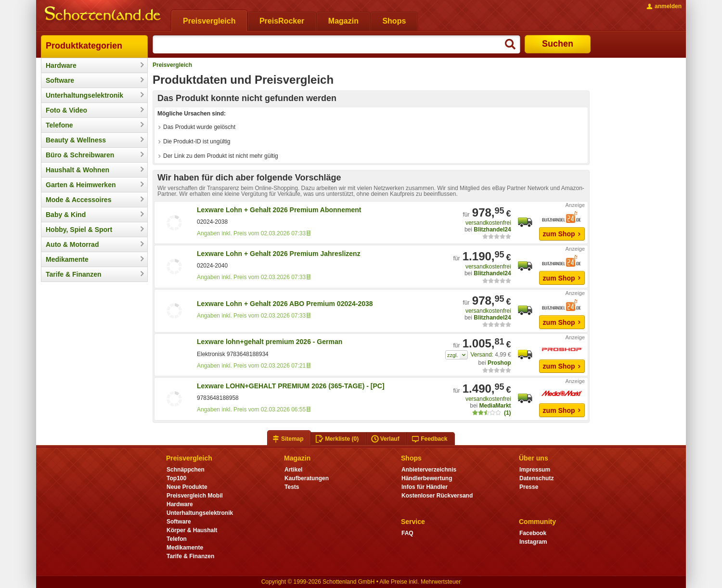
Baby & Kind (66, 215)
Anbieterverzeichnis (429, 470)
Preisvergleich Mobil (195, 496)
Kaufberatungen (307, 478)
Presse (529, 487)
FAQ (407, 533)
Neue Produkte (187, 487)
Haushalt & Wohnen (77, 170)
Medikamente (67, 259)
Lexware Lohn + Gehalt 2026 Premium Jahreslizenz (279, 254)
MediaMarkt (495, 406)
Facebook (533, 533)
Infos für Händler (425, 487)
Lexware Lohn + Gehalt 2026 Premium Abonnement (279, 210)
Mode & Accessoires (78, 200)
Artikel (293, 470)
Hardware (61, 65)
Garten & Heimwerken (81, 185)
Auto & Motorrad (72, 244)
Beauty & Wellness (76, 140)
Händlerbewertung (427, 478)
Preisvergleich (172, 65)
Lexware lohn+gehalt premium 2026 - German (270, 342)
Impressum (535, 470)
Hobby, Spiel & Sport (79, 230)
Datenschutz (536, 478)
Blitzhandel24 (492, 230)
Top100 (176, 478)
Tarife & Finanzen (74, 274)
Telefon (177, 539)
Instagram (533, 542)
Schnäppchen (186, 470)
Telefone (59, 125)
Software (60, 80)
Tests (292, 487)
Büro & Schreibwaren (80, 155)
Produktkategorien (84, 46)
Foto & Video (66, 110)
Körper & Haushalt (192, 530)
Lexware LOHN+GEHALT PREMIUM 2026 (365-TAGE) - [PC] (291, 386)
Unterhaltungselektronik (84, 95)
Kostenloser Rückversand (437, 496)
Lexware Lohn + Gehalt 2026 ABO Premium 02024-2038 (285, 304)
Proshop (499, 363)
